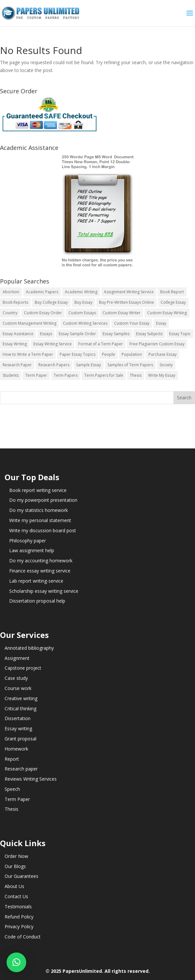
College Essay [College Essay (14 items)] (173, 302)
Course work (18, 688)
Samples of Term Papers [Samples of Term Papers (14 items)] (130, 365)
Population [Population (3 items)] (132, 354)
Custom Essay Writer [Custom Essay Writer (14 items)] (122, 313)
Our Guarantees (21, 876)
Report (12, 759)
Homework (16, 749)
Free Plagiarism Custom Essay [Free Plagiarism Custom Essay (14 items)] (157, 344)
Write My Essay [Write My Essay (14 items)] (162, 375)
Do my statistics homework (39, 510)
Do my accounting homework (41, 561)
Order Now (16, 856)
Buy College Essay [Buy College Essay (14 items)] (51, 302)
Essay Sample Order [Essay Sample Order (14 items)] (77, 334)
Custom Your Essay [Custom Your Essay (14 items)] (132, 323)
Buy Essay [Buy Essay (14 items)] (83, 302)
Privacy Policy (19, 926)
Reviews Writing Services (31, 779)
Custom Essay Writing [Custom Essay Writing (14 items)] (167, 313)
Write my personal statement (40, 520)
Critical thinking (20, 708)
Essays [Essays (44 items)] (46, 334)
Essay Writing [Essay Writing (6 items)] (15, 344)
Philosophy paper (28, 541)
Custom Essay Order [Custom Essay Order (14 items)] (43, 313)
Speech (12, 789)
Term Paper (17, 799)
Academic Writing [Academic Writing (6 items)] (81, 292)
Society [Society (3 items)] (166, 365)
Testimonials (18, 907)
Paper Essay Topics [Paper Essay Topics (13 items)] (78, 354)
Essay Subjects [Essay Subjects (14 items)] (149, 334)
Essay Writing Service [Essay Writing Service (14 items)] (53, 344)
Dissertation (18, 718)
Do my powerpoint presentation (43, 500)
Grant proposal (20, 739)
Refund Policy (19, 917)
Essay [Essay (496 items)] (161, 323)
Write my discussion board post (43, 530)
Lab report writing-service (36, 581)
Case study (16, 678)
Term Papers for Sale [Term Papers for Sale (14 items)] (104, 375)
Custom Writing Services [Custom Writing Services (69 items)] (85, 323)
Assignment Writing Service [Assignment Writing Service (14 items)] (129, 292)
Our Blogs (15, 866)
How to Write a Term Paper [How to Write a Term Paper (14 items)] (28, 354)
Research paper (21, 769)
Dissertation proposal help (37, 601)
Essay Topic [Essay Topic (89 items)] (180, 334)
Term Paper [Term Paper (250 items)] (36, 375)
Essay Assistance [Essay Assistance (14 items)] (18, 334)
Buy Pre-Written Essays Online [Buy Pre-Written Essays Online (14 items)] (127, 302)
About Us (14, 886)
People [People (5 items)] (108, 354)
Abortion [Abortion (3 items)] (11, 292)
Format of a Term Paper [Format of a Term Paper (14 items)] (101, 344)
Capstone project (23, 668)
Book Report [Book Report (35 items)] (172, 292)
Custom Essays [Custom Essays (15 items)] (82, 313)
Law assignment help (32, 550)
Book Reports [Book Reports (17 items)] (15, 302)
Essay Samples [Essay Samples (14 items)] (116, 334)
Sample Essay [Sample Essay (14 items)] (88, 365)
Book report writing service (38, 490)
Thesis (11, 809)
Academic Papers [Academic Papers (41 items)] (42, 292)
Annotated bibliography (29, 648)
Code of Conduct (23, 937)
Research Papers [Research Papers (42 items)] (54, 365)
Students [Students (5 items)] (11, 375)
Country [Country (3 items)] (10, 313)
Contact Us (16, 896)
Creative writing (21, 698)
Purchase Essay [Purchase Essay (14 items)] (163, 354)
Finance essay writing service (40, 571)
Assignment (17, 658)
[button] (16, 962)
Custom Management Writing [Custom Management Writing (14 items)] (29, 323)
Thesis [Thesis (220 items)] (136, 375)
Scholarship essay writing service (44, 591)
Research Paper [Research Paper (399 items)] (17, 365)
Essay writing (18, 728)
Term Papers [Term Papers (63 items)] (66, 375)
